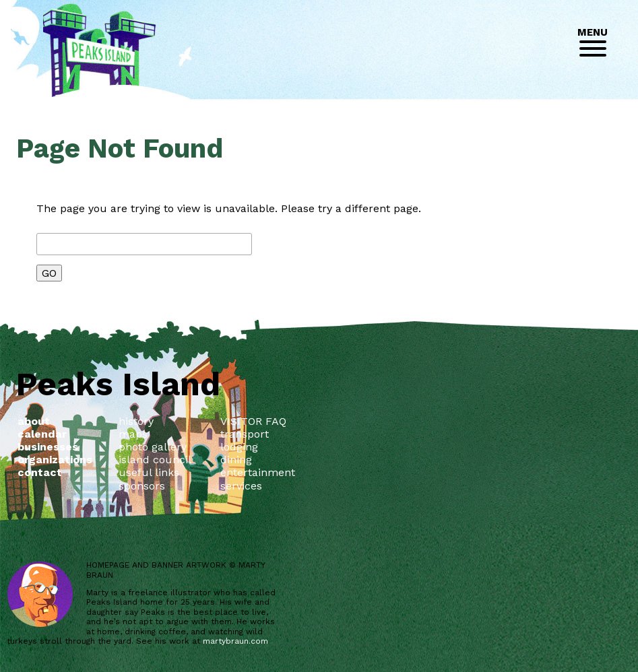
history (136, 421)
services (241, 486)
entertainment (258, 472)
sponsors (142, 486)
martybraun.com (235, 641)
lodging (239, 447)
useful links (149, 472)
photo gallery (153, 447)
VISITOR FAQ (253, 421)
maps (133, 434)
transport (245, 434)
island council (155, 460)
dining (236, 460)
